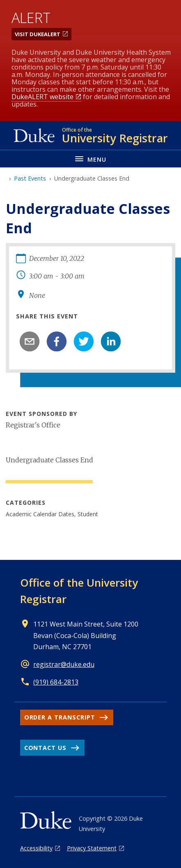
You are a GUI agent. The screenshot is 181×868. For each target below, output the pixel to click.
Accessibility (36, 848)
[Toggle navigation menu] (90, 159)
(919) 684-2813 (56, 682)
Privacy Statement (92, 848)
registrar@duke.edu (64, 664)
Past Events (30, 178)
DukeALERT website (42, 97)
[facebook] (57, 341)
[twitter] (84, 341)
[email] (30, 341)
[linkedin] (111, 341)
